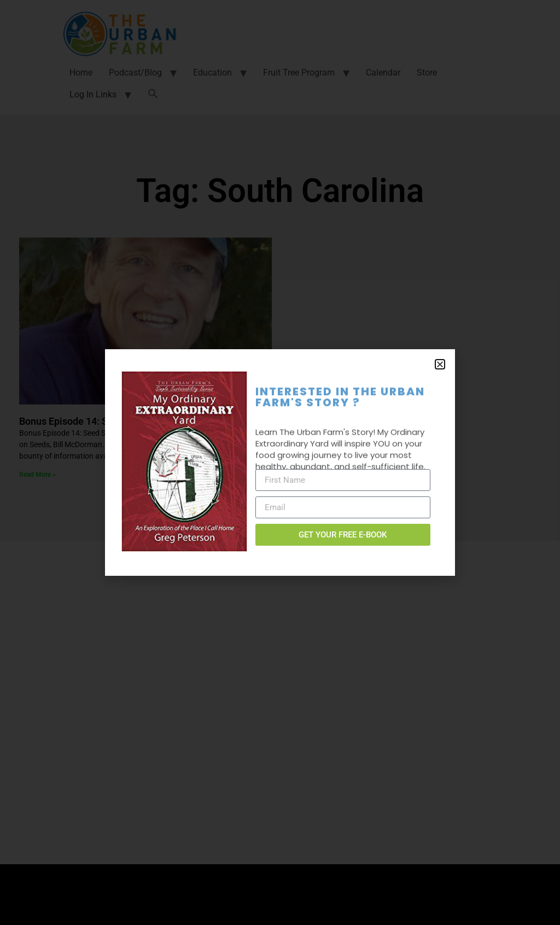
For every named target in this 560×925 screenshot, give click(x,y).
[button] (440, 364)
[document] (280, 462)
